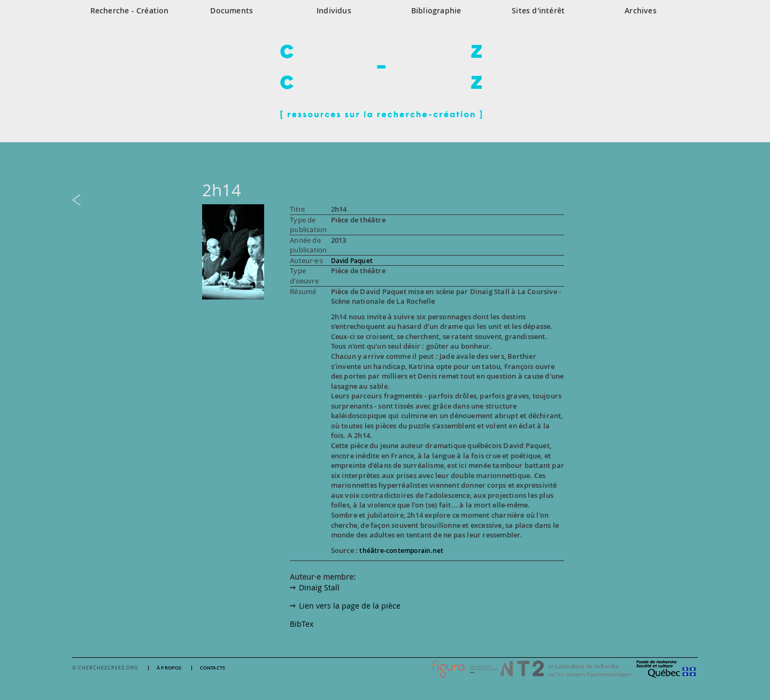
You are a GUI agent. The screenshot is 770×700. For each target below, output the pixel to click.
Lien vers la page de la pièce (350, 606)
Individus (334, 10)
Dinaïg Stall (319, 587)
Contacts (213, 668)
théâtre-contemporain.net (401, 551)
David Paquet (352, 261)
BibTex (302, 624)
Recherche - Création (130, 10)
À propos (169, 668)
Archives (641, 10)
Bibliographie (436, 10)
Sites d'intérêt (538, 10)
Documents (232, 10)
